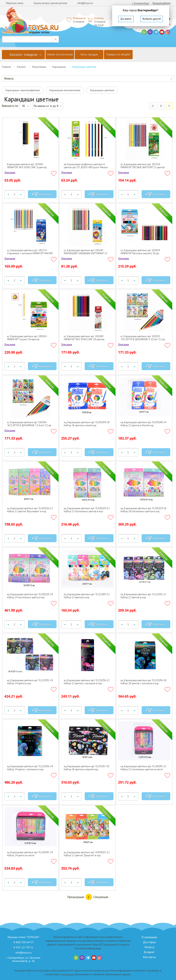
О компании (149, 937)
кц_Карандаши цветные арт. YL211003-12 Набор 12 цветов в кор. (87, 596)
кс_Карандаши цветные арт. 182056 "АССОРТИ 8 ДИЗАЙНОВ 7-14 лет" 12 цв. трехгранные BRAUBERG (29, 424)
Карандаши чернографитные (23, 90)
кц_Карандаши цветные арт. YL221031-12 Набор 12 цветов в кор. (143, 596)
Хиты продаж (89, 54)
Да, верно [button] (126, 19)
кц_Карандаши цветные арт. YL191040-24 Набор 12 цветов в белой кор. (143, 424)
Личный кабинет (162, 3)
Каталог (21, 67)
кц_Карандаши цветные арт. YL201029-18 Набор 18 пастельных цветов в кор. (143, 510)
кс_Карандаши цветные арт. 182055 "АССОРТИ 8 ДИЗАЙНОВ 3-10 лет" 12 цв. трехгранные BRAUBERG (143, 338)
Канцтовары (39, 67)
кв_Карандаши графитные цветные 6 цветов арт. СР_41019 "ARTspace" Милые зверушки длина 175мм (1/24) (86, 166)
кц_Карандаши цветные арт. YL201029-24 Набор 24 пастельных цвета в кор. (30, 596)
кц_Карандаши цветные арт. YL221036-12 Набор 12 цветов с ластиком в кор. (87, 682)
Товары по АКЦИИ (118, 54)
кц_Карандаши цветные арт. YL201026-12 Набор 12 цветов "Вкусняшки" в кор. (30, 510)
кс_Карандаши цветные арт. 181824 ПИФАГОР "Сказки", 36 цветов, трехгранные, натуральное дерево (27, 338)
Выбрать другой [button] (152, 19)
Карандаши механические (65, 90)
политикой (68, 974)
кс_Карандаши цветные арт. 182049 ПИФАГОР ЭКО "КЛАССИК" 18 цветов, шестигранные (84, 338)
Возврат (149, 952)
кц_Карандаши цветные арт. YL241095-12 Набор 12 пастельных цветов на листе (143, 768)
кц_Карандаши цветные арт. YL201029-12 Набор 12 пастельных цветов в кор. (87, 510)
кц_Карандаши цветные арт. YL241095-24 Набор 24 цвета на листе (30, 854)
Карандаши (59, 67)
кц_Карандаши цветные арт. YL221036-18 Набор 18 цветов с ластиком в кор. (143, 682)
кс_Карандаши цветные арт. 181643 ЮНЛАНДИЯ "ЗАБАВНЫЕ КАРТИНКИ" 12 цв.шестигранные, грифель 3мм (86, 252)
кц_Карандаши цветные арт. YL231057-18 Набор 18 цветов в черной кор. (87, 768)
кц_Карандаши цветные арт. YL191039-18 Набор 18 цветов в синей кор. (87, 424)
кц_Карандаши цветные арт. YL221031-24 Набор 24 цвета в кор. (30, 682)
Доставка (149, 942)
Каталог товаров (24, 55)
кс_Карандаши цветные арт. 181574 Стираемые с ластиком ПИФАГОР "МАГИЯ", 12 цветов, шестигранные (30, 252)
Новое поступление (60, 54)
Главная (6, 67)
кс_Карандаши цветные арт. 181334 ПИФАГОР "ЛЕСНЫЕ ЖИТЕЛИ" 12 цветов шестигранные (143, 166)
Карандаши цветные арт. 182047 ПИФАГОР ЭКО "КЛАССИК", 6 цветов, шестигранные (27, 166)
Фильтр (9, 78)
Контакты (149, 957)
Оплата (149, 947)
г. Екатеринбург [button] (141, 3)
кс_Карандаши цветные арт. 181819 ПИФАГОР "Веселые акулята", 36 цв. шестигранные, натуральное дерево (141, 252)
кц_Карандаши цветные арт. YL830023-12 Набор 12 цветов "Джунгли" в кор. (87, 854)
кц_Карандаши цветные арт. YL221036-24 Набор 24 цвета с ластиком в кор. (30, 768)
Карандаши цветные (102, 90)
